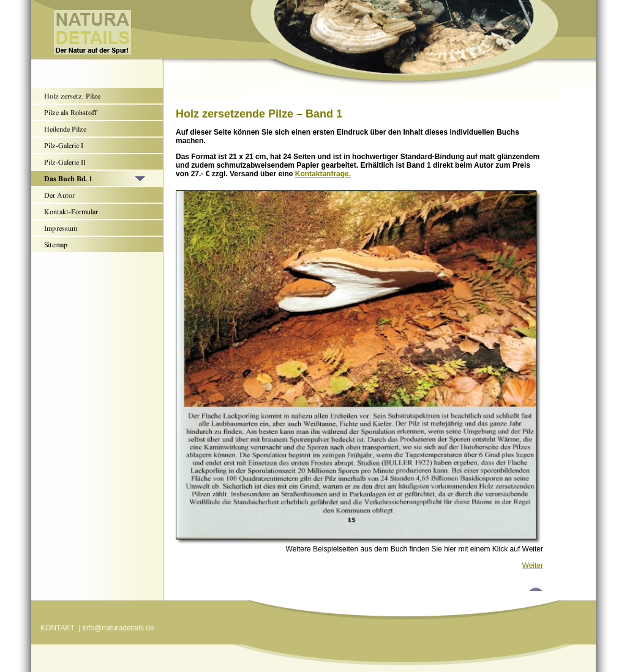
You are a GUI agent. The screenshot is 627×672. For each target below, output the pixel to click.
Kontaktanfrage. (323, 174)
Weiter (533, 566)
